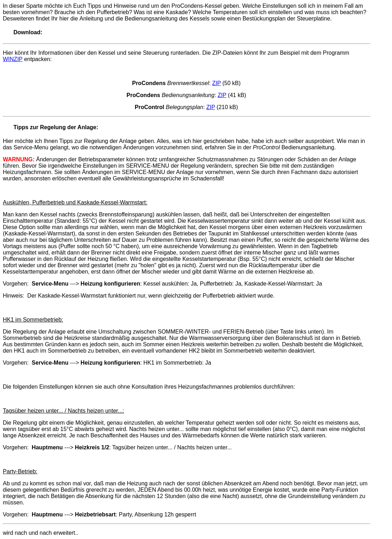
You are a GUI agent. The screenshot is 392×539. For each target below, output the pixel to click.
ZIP (217, 83)
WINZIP (13, 59)
